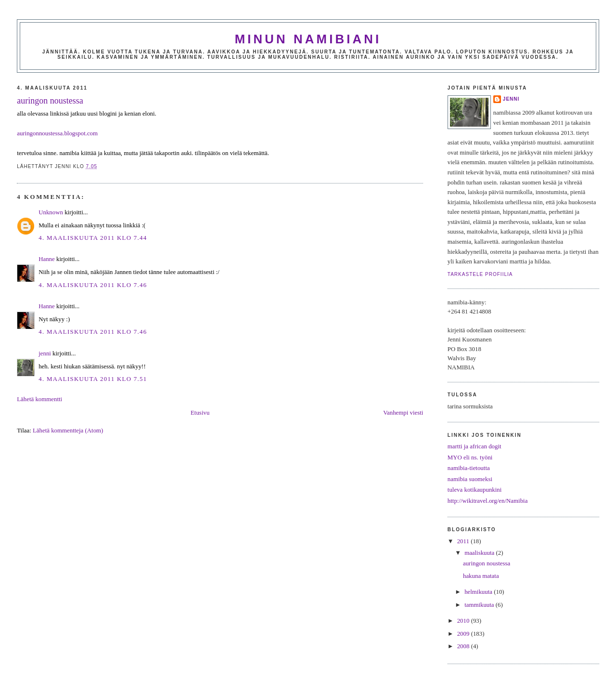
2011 (464, 541)
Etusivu (200, 413)
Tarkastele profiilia (480, 274)
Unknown (51, 212)
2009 (464, 634)
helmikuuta (479, 592)
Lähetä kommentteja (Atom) (68, 431)
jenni (45, 353)
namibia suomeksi (470, 479)
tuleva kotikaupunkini (475, 490)
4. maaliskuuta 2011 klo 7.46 (93, 285)
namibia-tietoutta (469, 468)
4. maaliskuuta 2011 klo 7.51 (93, 379)
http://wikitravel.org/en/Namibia (488, 501)
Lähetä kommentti (39, 399)
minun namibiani (308, 39)
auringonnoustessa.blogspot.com (57, 133)
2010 (464, 621)
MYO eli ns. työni (470, 458)
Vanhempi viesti (403, 413)
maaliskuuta (480, 553)
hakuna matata (481, 576)
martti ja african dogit (475, 446)
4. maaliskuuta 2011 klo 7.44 (93, 238)
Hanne (47, 259)
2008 (464, 646)
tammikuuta (480, 605)
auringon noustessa (50, 101)
